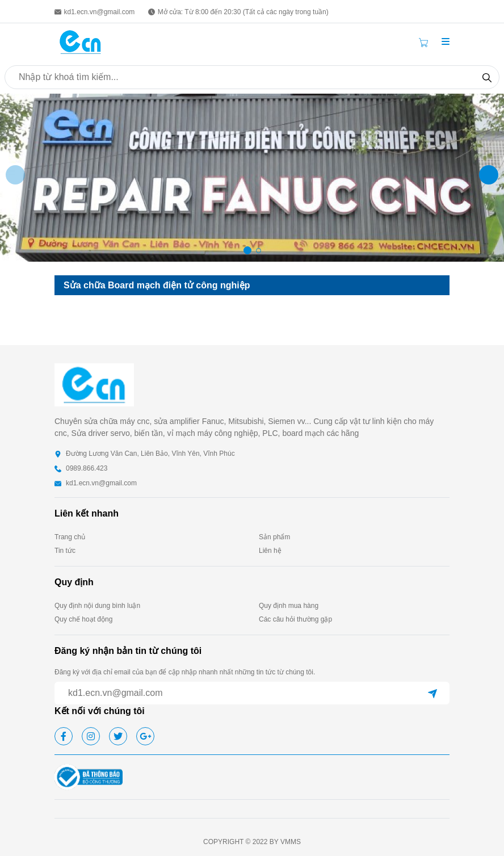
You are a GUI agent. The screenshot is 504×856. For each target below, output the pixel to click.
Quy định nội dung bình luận (97, 606)
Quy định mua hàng (289, 606)
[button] (446, 42)
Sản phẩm (274, 537)
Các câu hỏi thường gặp (295, 619)
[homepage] (81, 41)
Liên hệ (270, 551)
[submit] (432, 693)
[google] (145, 736)
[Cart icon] (426, 42)
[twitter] (118, 736)
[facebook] (64, 736)
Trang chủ (70, 537)
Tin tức (65, 551)
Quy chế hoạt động (83, 619)
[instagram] (91, 736)
